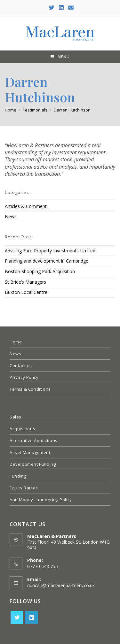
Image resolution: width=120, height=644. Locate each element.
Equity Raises (24, 488)
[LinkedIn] (32, 617)
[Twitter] (17, 617)
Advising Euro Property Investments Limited (50, 251)
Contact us (21, 365)
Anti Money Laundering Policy (41, 500)
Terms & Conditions (30, 389)
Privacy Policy (24, 377)
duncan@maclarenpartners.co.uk (61, 585)
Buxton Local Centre (26, 292)
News (11, 216)
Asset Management (30, 452)
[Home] (11, 110)
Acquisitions (22, 429)
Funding (18, 476)
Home (16, 342)
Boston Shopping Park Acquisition (40, 271)
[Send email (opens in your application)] (70, 8)
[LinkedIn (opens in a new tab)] (61, 8)
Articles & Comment (26, 206)
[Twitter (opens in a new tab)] (52, 8)
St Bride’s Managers (25, 282)
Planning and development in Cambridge (47, 261)
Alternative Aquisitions (34, 441)
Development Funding (33, 464)
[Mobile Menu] (60, 57)
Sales (16, 417)
